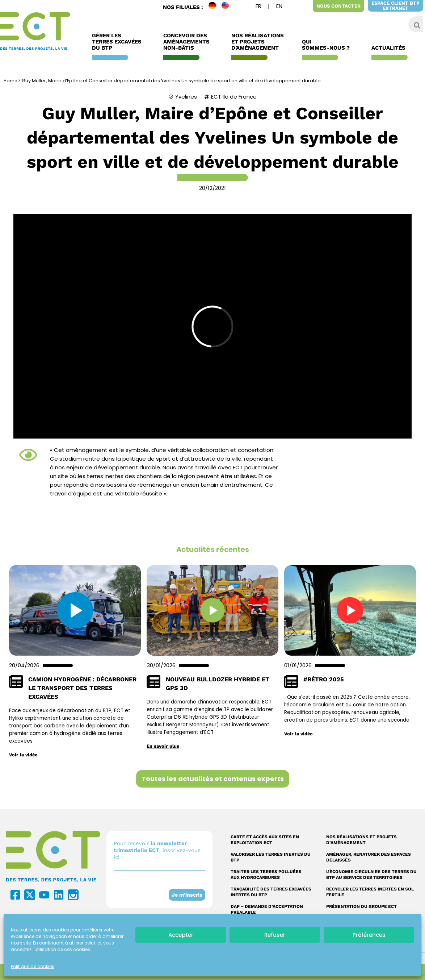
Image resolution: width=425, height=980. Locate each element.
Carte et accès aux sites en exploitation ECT (265, 840)
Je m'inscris (186, 895)
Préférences (369, 935)
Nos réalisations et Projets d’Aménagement (258, 42)
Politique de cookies (33, 966)
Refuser (275, 935)
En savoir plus (163, 746)
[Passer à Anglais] (279, 7)
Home (11, 81)
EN (228, 7)
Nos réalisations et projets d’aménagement (361, 840)
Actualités (390, 48)
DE (215, 7)
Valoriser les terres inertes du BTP (271, 857)
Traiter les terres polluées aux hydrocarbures (266, 875)
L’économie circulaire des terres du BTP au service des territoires (371, 875)
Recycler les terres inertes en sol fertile (370, 892)
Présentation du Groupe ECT (361, 906)
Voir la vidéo (24, 755)
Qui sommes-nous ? (328, 45)
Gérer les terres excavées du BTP (119, 42)
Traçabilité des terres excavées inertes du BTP (271, 892)
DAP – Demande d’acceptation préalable (267, 909)
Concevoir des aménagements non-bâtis (188, 42)
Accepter (181, 935)
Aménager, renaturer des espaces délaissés (369, 857)
